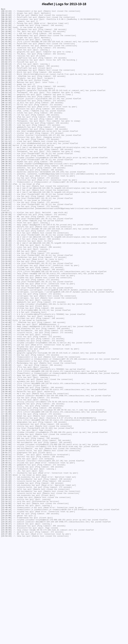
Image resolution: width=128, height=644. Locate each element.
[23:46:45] (6, 637)
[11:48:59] (6, 263)
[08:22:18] (6, 190)
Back (3, 9)
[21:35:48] (6, 576)
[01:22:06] (6, 39)
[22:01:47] (6, 588)
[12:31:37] (6, 283)
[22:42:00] (6, 605)
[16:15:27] (6, 446)
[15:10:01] (6, 415)
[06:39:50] (6, 129)
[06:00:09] (6, 114)
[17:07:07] (6, 476)
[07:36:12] (6, 161)
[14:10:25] (6, 341)
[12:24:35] (6, 273)
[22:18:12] (6, 598)
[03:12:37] (6, 78)
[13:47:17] (6, 322)
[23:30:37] (6, 627)
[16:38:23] (6, 459)
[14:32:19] (6, 378)
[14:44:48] (6, 385)
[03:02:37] (6, 73)
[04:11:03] (6, 95)
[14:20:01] (6, 363)
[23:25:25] (6, 625)
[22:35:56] (6, 603)
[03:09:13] (6, 75)
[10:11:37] (6, 239)
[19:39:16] (6, 537)
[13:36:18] (6, 315)
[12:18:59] (6, 271)
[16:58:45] (6, 466)
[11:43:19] (6, 261)
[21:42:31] (6, 583)
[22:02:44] (6, 593)
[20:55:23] (6, 559)
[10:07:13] (6, 236)
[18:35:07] (6, 507)
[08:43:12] (6, 207)
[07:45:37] (6, 166)
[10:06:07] (6, 234)
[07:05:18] (6, 136)
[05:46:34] (6, 107)
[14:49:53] (6, 390)
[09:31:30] (6, 229)
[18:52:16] (6, 512)
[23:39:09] (6, 632)
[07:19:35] (6, 144)
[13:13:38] (6, 305)
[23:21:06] (6, 620)
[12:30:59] (6, 275)
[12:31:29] (6, 280)
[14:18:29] (6, 358)
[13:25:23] (6, 310)
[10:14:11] (6, 241)
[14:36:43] (6, 380)
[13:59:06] (6, 329)
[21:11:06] (6, 564)
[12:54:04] (6, 297)
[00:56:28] (6, 24)
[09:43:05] (6, 232)
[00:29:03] (6, 17)
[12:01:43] (6, 266)
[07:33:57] (6, 158)
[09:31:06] (6, 224)
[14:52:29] (6, 398)
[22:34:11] (6, 600)
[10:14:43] (6, 244)
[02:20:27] (6, 56)
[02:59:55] (6, 70)
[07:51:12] (6, 168)
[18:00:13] (6, 498)
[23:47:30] (6, 639)
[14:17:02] (6, 346)
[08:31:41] (6, 200)
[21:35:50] (6, 578)
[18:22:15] (6, 500)
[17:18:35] (6, 485)
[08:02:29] (6, 173)
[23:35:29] (6, 629)
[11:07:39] (6, 256)
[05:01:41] (6, 102)
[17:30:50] (6, 490)
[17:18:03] (6, 481)
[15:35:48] (6, 422)
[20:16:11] (6, 544)
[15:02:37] (6, 407)
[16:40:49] (6, 461)
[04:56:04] (6, 100)
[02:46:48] (6, 61)
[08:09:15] (6, 178)
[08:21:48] (6, 188)
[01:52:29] (6, 46)
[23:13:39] (6, 615)
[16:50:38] (6, 463)
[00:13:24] (6, 12)
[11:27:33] (6, 258)
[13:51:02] (6, 324)
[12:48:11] (6, 290)
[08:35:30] (6, 205)
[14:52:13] (6, 395)
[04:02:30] (6, 92)
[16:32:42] (6, 456)
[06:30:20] (6, 127)
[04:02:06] (6, 90)
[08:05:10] (6, 175)
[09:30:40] (6, 222)
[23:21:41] (6, 622)
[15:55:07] (6, 434)
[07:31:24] (6, 156)
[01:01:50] (6, 29)
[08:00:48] (6, 170)
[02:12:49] (6, 53)
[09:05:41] (6, 219)
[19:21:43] (6, 529)
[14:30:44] (6, 371)
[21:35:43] (6, 573)
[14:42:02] (6, 383)
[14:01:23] (6, 332)
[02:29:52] (6, 58)
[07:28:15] (6, 151)
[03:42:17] (6, 83)
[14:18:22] (6, 356)
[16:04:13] (6, 439)
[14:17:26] (6, 349)
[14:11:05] (6, 344)
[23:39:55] (6, 634)
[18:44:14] (6, 510)
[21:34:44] (6, 571)
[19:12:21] (6, 517)
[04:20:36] (6, 97)
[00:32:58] (6, 19)
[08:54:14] (6, 217)
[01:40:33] (6, 44)
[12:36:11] (6, 285)
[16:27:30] (6, 451)
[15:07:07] (6, 412)
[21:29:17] (6, 566)
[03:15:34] (6, 80)
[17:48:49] (6, 495)
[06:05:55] (6, 119)
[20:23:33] (6, 546)
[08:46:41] (6, 212)
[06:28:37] (6, 124)
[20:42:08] (6, 549)
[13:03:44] (6, 300)
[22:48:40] (6, 608)
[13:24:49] (6, 307)
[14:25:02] (6, 368)
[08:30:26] (6, 192)
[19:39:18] (6, 539)
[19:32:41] (6, 534)
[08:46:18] (6, 210)
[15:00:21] (6, 402)
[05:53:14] (6, 109)
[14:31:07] (6, 373)
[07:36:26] (6, 163)
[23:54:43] (6, 642)
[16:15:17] (6, 444)
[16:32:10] (6, 454)
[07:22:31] (6, 146)
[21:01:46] (6, 561)
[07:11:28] (6, 141)
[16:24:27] (6, 449)
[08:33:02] (6, 202)
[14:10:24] (6, 339)
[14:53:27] (6, 400)
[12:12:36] (6, 268)
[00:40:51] (6, 22)
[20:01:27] (6, 542)
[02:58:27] (6, 68)
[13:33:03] (6, 312)
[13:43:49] (6, 319)
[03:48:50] (6, 85)
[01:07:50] (6, 31)
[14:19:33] (6, 361)
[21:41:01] (6, 581)
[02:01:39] (6, 51)
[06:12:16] (6, 122)
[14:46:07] (6, 388)
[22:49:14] (6, 610)
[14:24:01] (6, 366)
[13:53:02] (6, 327)
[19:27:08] (6, 532)
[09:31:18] (6, 227)
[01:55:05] (6, 48)
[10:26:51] (6, 246)
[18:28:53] (6, 505)
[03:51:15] (6, 87)
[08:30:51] (6, 197)
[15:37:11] (6, 424)
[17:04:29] (6, 471)
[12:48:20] (6, 293)
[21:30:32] (6, 568)
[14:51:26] (6, 393)
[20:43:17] (6, 551)
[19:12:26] (6, 520)
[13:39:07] (6, 317)
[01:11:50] (6, 34)
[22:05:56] (6, 595)
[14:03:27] (6, 334)
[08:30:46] (6, 195)
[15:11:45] (6, 417)
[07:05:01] (6, 134)
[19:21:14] (6, 527)
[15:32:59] (6, 420)
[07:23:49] (6, 149)
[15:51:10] (6, 432)
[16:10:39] (6, 441)
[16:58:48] (6, 468)
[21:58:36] (6, 586)
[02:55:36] (6, 66)
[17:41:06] (6, 493)
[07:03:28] (6, 131)
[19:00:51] (6, 515)
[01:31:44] (6, 41)
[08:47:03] (6, 214)
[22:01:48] (6, 590)
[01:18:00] (6, 36)
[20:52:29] (6, 556)
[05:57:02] (6, 112)
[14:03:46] (6, 337)
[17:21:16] (6, 488)
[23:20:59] (6, 617)
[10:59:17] (6, 254)
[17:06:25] (6, 473)
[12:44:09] (6, 288)
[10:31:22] (6, 249)
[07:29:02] (6, 153)
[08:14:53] (6, 183)
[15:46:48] (6, 429)
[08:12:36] (6, 180)
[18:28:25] (6, 503)
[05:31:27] (6, 105)
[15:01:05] (6, 405)
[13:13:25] (6, 302)
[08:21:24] (6, 185)
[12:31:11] (6, 278)
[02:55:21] (6, 63)
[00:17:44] (6, 14)
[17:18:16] (6, 483)
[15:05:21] (6, 410)
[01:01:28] (6, 26)
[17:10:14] (6, 478)
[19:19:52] (6, 522)
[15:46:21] (6, 427)
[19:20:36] (6, 525)
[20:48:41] (6, 554)
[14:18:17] (6, 351)
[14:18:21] (6, 354)
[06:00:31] (6, 117)
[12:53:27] (6, 295)
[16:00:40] (6, 437)
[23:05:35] (6, 612)
